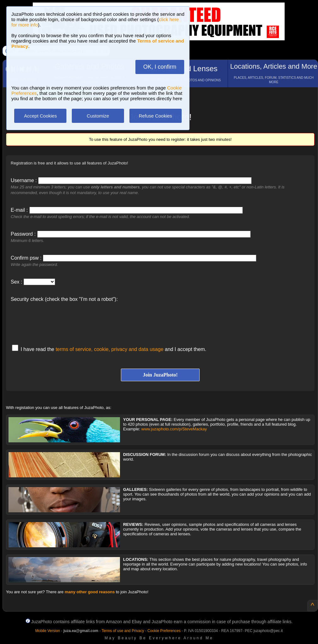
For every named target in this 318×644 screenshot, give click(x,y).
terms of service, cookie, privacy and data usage (110, 349)
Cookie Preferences (164, 631)
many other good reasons (90, 592)
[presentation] (59, 320)
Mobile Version (48, 631)
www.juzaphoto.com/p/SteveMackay (174, 429)
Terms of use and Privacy (123, 631)
